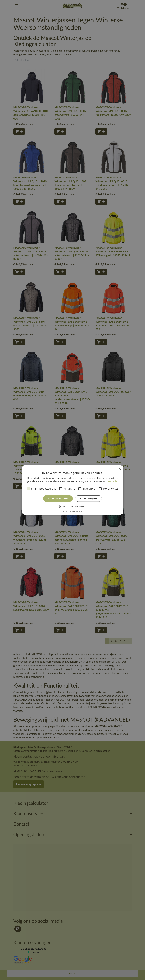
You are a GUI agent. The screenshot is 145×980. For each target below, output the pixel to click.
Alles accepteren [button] (58, 498)
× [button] (120, 469)
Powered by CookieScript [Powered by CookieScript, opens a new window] (72, 511)
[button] (72, 507)
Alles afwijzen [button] (89, 498)
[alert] (72, 490)
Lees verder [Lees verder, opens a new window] (112, 481)
